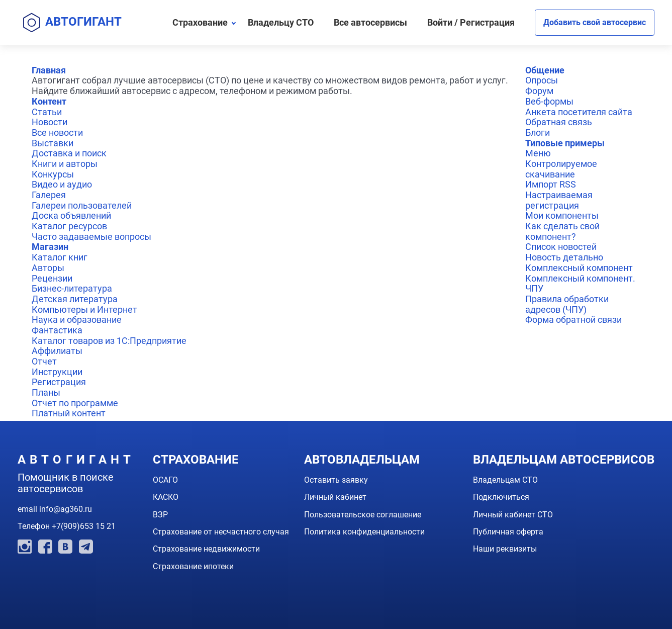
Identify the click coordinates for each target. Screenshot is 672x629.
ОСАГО (165, 480)
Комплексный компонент (579, 268)
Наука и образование (77, 320)
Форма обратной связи (573, 320)
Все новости (57, 132)
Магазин (50, 247)
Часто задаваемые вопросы (91, 237)
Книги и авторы (65, 164)
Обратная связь (559, 122)
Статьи (47, 112)
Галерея (49, 195)
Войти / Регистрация (471, 22)
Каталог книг (60, 257)
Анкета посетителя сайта (579, 112)
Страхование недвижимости (206, 549)
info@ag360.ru (66, 509)
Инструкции (57, 372)
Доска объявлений (71, 215)
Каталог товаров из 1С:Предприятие (109, 341)
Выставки (53, 143)
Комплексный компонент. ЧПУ (580, 284)
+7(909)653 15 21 (84, 526)
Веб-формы (549, 101)
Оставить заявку (336, 480)
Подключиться (501, 497)
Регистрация (59, 382)
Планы (46, 392)
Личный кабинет (335, 497)
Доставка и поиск (69, 153)
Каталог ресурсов (69, 226)
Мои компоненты (562, 215)
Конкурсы (53, 174)
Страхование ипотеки (193, 566)
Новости (50, 122)
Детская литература (75, 299)
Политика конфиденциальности (364, 532)
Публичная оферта (508, 532)
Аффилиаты (57, 351)
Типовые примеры (565, 143)
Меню (538, 153)
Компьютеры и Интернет (84, 309)
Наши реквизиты (505, 549)
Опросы (542, 80)
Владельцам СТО (505, 480)
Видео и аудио (62, 184)
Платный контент (69, 413)
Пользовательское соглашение (363, 515)
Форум (539, 91)
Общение (545, 70)
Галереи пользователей (82, 205)
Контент (49, 101)
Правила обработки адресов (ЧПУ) (567, 304)
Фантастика (57, 330)
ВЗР (160, 515)
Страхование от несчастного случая (221, 532)
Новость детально (564, 257)
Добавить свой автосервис (595, 22)
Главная (49, 70)
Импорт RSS (551, 184)
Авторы (48, 268)
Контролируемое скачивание (561, 169)
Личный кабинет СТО (513, 515)
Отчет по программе (75, 403)
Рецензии (52, 278)
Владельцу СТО (281, 22)
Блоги (538, 132)
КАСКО (166, 497)
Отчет (44, 361)
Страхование (200, 22)
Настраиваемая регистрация (559, 200)
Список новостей (561, 247)
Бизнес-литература (72, 288)
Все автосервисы (370, 22)
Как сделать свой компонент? (562, 231)
